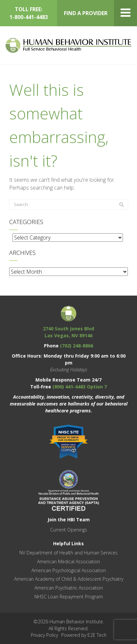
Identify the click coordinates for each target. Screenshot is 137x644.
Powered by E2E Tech (84, 635)
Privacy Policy (44, 635)
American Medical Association (68, 561)
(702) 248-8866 (77, 346)
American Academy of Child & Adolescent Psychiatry (69, 579)
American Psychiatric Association (69, 588)
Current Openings (69, 530)
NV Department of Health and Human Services (68, 553)
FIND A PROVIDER (86, 13)
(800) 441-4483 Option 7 (80, 387)
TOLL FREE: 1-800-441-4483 (29, 13)
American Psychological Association (69, 570)
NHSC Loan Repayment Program (69, 597)
